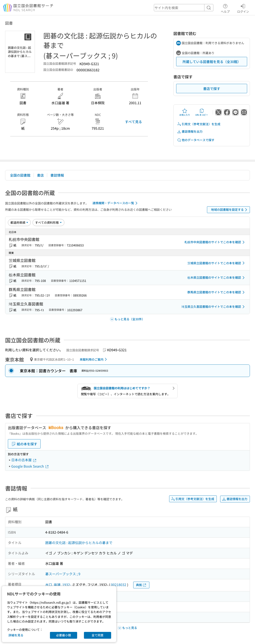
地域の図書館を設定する (230, 210)
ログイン (243, 8)
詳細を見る (16, 635)
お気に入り (185, 112)
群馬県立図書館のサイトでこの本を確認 (217, 292)
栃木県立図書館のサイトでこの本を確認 (217, 278)
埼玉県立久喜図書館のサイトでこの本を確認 (214, 307)
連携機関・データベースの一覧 (116, 203)
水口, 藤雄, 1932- (58, 585)
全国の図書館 (20, 175)
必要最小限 (64, 635)
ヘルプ (225, 8)
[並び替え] (19, 222)
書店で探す (212, 89)
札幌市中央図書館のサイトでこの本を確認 (215, 242)
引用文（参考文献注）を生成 (199, 124)
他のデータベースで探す (196, 140)
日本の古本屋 (24, 460)
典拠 (141, 585)
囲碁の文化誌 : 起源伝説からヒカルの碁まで (79, 543)
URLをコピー (202, 112)
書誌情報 (57, 175)
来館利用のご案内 (94, 359)
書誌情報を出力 (190, 131)
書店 (40, 175)
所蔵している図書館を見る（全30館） (212, 62)
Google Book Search (30, 466)
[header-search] (184, 8)
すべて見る (133, 122)
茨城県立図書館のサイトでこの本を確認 (217, 263)
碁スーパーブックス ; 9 (63, 574)
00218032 (119, 585)
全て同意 (98, 635)
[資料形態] (48, 222)
